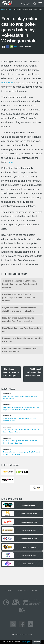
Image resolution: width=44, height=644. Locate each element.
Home (3, 9)
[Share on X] (3, 47)
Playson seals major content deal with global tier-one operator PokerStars (19, 309)
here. (11, 162)
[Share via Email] (12, 47)
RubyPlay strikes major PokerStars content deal (21, 330)
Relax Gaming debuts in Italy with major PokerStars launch (20, 350)
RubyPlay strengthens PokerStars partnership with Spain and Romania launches (18, 298)
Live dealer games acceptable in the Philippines (11, 372)
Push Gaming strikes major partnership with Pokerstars (22, 340)
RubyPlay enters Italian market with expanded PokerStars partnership (18, 320)
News (9, 9)
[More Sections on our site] (40, 4)
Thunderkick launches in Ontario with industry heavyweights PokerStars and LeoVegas (19, 284)
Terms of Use (24, 590)
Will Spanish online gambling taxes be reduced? (33, 372)
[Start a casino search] (35, 4)
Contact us (10, 590)
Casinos (25, 4)
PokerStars (7, 83)
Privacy (35, 590)
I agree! (36, 642)
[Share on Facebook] (8, 47)
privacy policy (26, 642)
